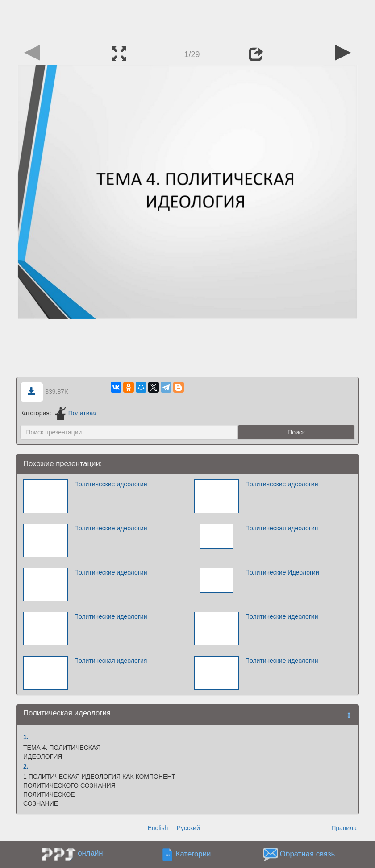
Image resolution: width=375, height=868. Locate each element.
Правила (344, 828)
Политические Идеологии (282, 572)
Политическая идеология (281, 528)
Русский (188, 828)
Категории (194, 854)
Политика (76, 413)
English (158, 828)
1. (26, 737)
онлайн (90, 853)
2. (26, 766)
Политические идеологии (111, 484)
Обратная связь (308, 854)
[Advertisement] (187, 20)
